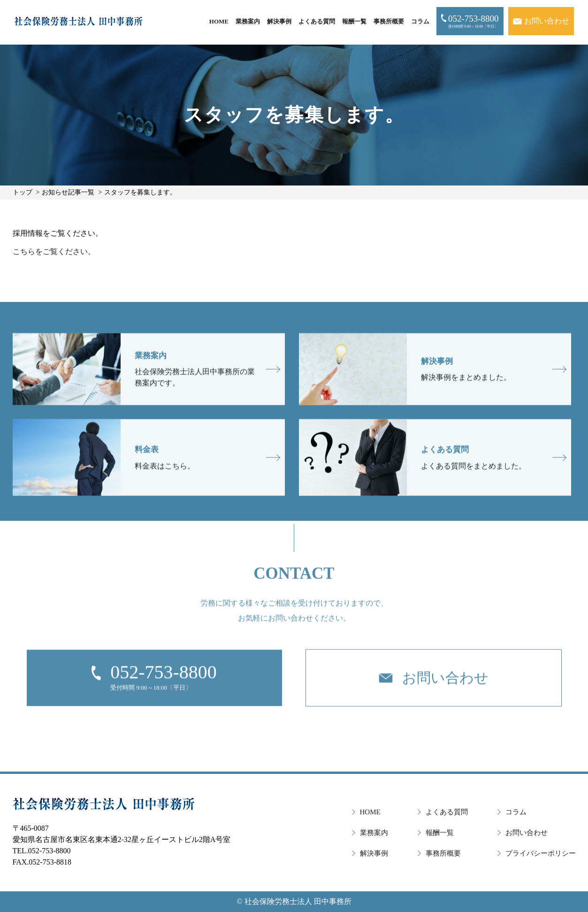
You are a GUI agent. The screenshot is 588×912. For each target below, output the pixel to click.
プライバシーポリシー (541, 853)
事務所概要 (389, 21)
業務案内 (248, 21)
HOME (219, 21)
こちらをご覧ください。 (54, 251)
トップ (23, 192)
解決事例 (279, 21)
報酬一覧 (354, 21)
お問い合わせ (527, 833)
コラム (420, 21)
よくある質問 (317, 21)
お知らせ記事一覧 (68, 192)
